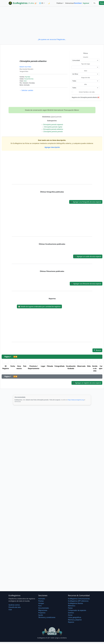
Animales (42, 599)
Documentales (44, 608)
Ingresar (86, 3)
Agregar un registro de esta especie (87, 383)
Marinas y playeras (75, 620)
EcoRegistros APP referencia (78, 601)
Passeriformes (29, 79)
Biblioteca (72, 606)
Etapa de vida (86, 78)
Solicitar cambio (26, 90)
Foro (40, 606)
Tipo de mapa (86, 64)
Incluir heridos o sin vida (87, 92)
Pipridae (27, 77)
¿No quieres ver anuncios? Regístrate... (52, 39)
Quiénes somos (14, 605)
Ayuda (41, 615)
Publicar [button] (60, 3)
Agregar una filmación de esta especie (86, 284)
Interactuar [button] (69, 3)
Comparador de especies (77, 610)
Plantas (41, 601)
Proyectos (42, 613)
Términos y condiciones (47, 617)
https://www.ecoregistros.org (76, 400)
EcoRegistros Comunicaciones (79, 599)
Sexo (86, 71)
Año (86, 84)
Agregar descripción (52, 147)
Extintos (71, 613)
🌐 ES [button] (41, 3)
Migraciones (43, 610)
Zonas (70, 615)
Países (70, 608)
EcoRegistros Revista (75, 603)
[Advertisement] (52, 22)
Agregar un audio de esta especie (88, 256)
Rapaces (71, 622)
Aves (25, 81)
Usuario (86, 57)
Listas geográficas (75, 617)
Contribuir (78, 3)
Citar (10, 610)
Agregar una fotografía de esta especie (86, 202)
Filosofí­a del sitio (15, 607)
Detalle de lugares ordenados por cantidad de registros (39, 306)
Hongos (41, 603)
